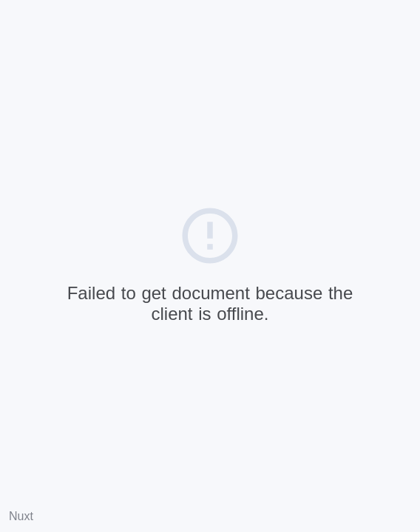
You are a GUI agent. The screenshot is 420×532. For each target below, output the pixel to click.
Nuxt (21, 516)
